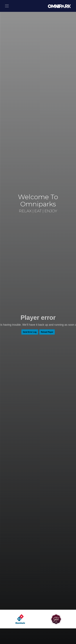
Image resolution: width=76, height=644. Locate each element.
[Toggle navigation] (7, 6)
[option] (22, 619)
